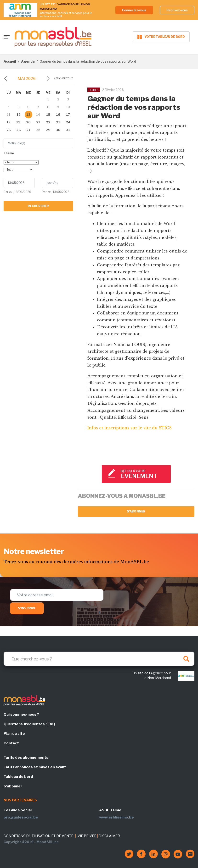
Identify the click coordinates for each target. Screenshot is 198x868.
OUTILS (94, 90)
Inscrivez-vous (177, 10)
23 (58, 122)
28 (38, 130)
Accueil (10, 61)
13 (28, 115)
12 (19, 115)
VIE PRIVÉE (87, 836)
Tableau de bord (18, 777)
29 (48, 130)
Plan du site (14, 734)
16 (58, 115)
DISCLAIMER (109, 836)
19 (18, 122)
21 (38, 122)
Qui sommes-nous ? (21, 714)
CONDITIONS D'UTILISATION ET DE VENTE (38, 836)
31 (68, 130)
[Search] (99, 659)
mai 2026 (27, 79)
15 (48, 115)
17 (68, 115)
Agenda (28, 61)
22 (48, 122)
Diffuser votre (144, 474)
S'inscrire (27, 608)
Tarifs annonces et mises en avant (35, 767)
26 (19, 130)
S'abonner (136, 511)
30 (58, 130)
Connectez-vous (134, 10)
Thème (9, 153)
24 (68, 122)
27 (28, 130)
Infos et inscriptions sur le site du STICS (130, 428)
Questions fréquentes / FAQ (29, 724)
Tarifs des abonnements (26, 758)
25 (9, 130)
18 (8, 122)
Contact (11, 743)
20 (28, 122)
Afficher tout (63, 78)
